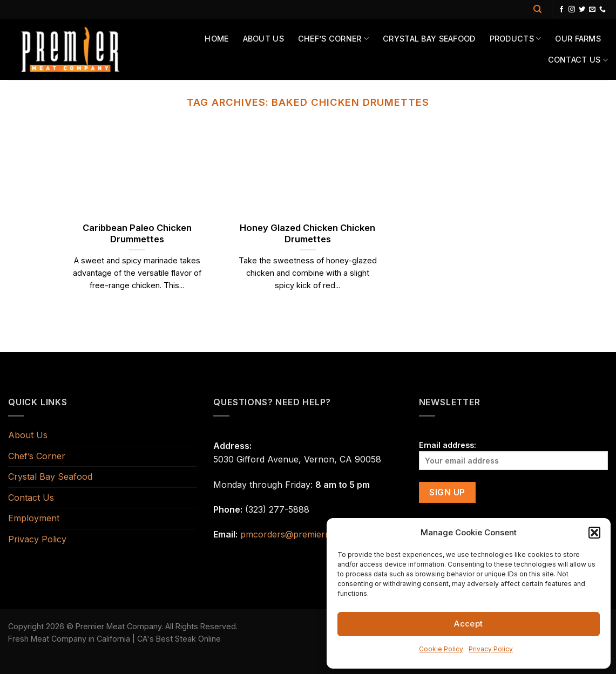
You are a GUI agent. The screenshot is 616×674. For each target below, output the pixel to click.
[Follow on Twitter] (582, 10)
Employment (34, 518)
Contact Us (578, 60)
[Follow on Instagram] (572, 10)
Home (216, 39)
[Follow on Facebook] (561, 10)
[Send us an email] (592, 10)
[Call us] (603, 10)
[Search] (537, 9)
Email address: (513, 455)
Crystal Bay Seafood (429, 39)
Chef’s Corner (333, 39)
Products (516, 39)
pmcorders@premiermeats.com (305, 534)
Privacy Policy (491, 649)
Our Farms (578, 39)
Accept (469, 624)
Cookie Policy (441, 649)
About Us (263, 39)
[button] (594, 533)
